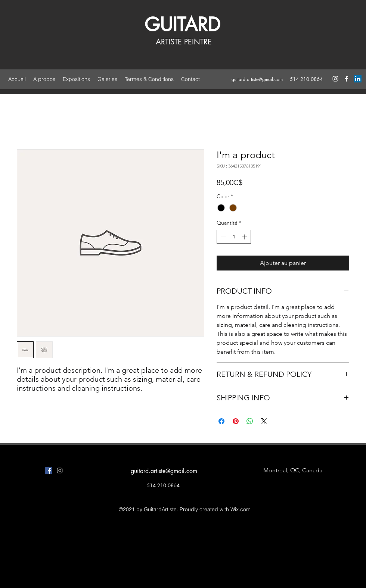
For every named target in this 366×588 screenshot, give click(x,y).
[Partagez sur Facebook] (221, 421)
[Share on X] (264, 421)
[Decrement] (222, 237)
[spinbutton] (234, 237)
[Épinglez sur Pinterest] (236, 421)
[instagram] (335, 79)
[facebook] (347, 79)
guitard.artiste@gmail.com (257, 79)
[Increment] (245, 237)
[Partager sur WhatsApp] (250, 421)
